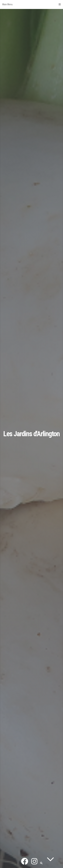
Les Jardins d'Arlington (32, 434)
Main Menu (32, 4)
